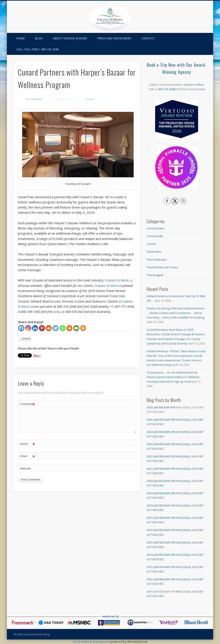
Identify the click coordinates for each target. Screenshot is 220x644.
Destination (154, 252)
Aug (195, 420)
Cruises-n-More (194, 85)
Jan (156, 407)
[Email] (76, 328)
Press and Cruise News (114, 38)
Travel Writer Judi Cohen (162, 267)
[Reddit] (49, 328)
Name (28, 444)
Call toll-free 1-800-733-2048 (37, 49)
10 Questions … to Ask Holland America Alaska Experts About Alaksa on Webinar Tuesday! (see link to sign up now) (173, 377)
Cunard (26, 339)
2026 (150, 407)
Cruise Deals (155, 236)
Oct (149, 424)
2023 (150, 444)
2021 (150, 469)
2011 (150, 591)
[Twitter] (56, 328)
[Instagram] (28, 328)
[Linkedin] (35, 328)
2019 (150, 493)
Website (26, 468)
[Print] (69, 328)
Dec (162, 424)
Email (28, 456)
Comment (28, 404)
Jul (189, 420)
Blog (39, 38)
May (179, 420)
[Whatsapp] (63, 328)
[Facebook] (21, 328)
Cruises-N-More (117, 280)
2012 (150, 579)
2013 (150, 567)
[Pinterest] (42, 328)
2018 (150, 505)
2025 (150, 420)
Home (21, 38)
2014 (150, 555)
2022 (150, 456)
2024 (150, 432)
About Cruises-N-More (70, 38)
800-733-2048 (167, 89)
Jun (185, 420)
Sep (201, 420)
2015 (150, 542)
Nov (155, 424)
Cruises (90, 99)
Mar (167, 407)
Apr (173, 407)
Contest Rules (156, 228)
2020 (150, 481)
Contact (148, 38)
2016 (150, 530)
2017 (150, 518)
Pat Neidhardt (34, 99)
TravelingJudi (155, 275)
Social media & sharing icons (92, 642)
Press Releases (157, 259)
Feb (161, 407)
